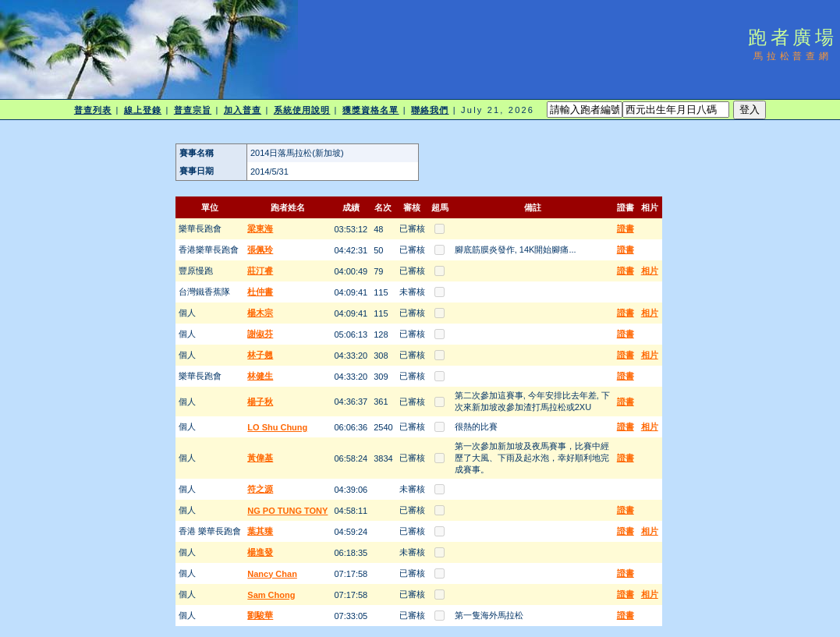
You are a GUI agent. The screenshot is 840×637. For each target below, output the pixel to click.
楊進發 (260, 552)
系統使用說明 (302, 110)
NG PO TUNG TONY (287, 511)
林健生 (260, 376)
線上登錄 (143, 110)
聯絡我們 (430, 110)
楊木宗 (260, 313)
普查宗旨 (193, 110)
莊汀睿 (260, 271)
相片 (650, 271)
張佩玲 (260, 249)
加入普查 (243, 110)
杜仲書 (260, 292)
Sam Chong (271, 595)
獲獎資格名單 (371, 110)
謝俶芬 (260, 334)
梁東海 (260, 228)
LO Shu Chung (277, 427)
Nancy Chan (272, 574)
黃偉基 (260, 458)
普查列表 (93, 110)
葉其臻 (260, 531)
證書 (626, 228)
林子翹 (260, 355)
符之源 (260, 489)
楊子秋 (260, 402)
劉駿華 (260, 615)
